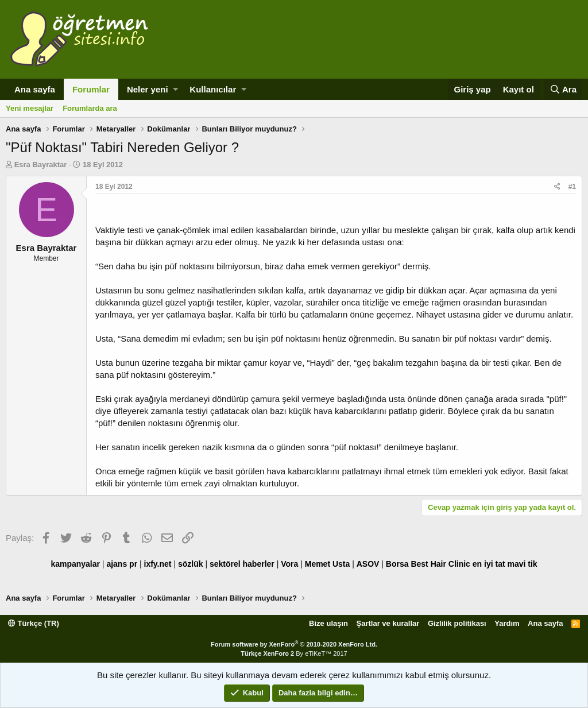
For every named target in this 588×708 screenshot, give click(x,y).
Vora (289, 564)
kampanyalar (75, 564)
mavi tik (522, 564)
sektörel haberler (242, 564)
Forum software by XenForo (294, 644)
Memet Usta (328, 564)
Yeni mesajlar (30, 108)
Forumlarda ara (90, 108)
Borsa (397, 564)
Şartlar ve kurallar (388, 623)
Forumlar (91, 89)
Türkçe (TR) (34, 623)
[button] (175, 89)
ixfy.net (158, 564)
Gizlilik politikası (457, 623)
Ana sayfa (35, 89)
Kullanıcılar (213, 89)
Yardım (507, 623)
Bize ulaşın (328, 623)
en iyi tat (489, 564)
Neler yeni (148, 89)
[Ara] (563, 89)
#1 (572, 187)
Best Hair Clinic (440, 564)
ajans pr (122, 564)
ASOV (368, 564)
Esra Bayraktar (41, 165)
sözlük (191, 564)
